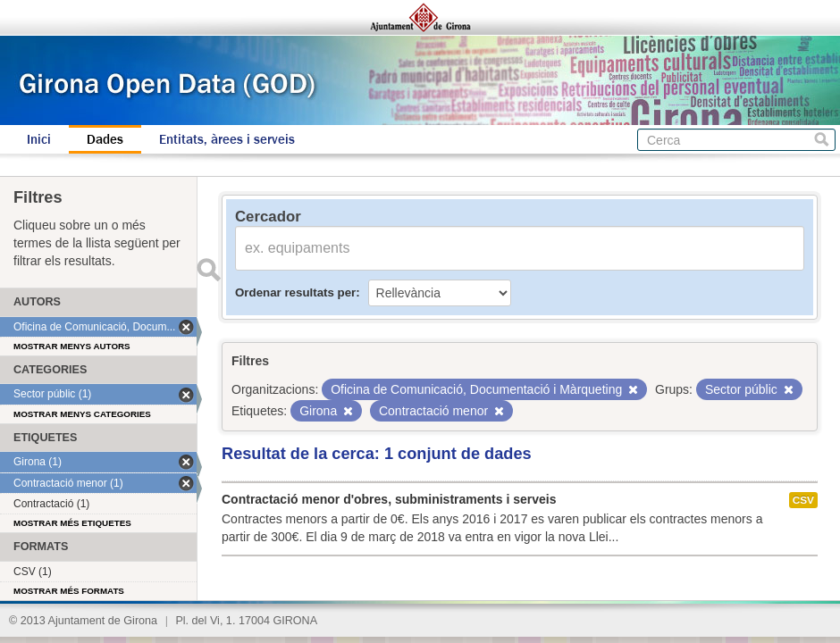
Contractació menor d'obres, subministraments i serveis (389, 499)
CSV (803, 500)
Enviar (208, 270)
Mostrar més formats (69, 591)
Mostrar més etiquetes (72, 523)
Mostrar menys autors (72, 346)
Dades (105, 139)
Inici (39, 139)
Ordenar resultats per (295, 292)
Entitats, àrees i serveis (227, 139)
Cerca (822, 140)
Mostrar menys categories (82, 414)
